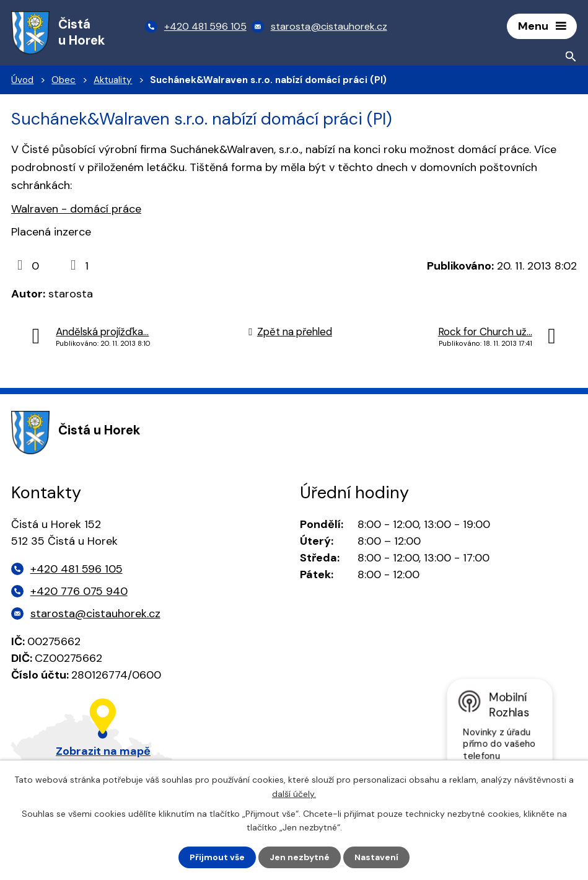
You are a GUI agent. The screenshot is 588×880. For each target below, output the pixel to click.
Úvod (22, 81)
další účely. (294, 793)
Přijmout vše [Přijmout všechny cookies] (217, 857)
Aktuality (113, 81)
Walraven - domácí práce (76, 209)
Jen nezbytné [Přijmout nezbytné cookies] (300, 857)
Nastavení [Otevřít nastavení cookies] (376, 857)
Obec (64, 81)
